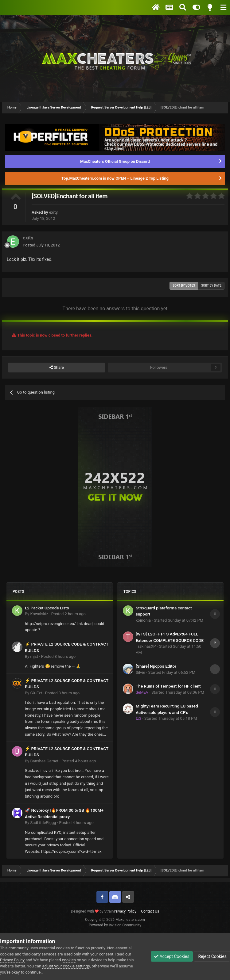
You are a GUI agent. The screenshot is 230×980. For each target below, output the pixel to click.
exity (53, 212)
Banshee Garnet (44, 761)
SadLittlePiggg (43, 823)
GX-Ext (36, 693)
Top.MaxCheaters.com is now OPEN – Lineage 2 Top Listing (115, 178)
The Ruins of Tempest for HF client (168, 686)
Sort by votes (184, 286)
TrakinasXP (146, 646)
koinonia (143, 620)
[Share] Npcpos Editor (156, 666)
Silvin (140, 672)
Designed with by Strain (92, 911)
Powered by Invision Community (115, 925)
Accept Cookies (172, 956)
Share (57, 368)
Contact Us (150, 911)
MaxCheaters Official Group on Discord (115, 161)
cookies (69, 960)
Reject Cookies (212, 956)
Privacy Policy (125, 911)
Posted (41, 245)
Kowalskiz (39, 614)
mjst (34, 656)
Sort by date (211, 286)
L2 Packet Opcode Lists (47, 608)
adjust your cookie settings (66, 966)
